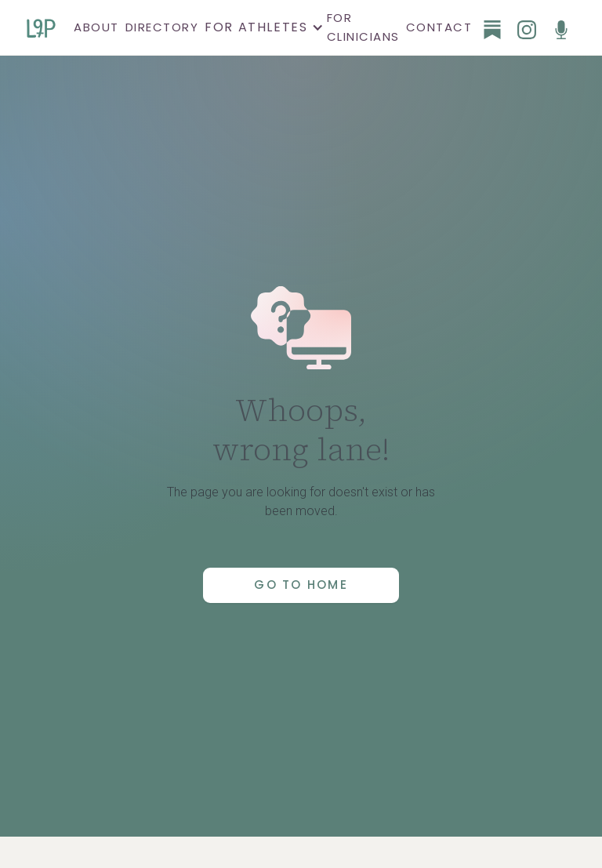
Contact (439, 27)
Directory (162, 27)
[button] (262, 27)
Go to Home (301, 585)
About (96, 27)
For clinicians (363, 27)
